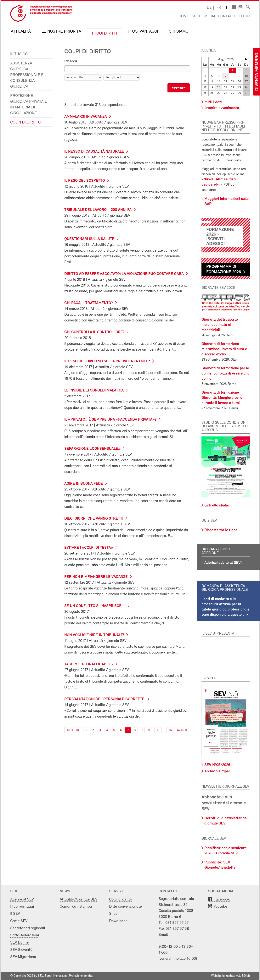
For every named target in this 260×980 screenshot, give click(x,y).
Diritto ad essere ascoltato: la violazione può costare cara (124, 274)
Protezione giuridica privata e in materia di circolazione (28, 104)
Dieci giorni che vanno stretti (94, 519)
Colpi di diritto (25, 122)
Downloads (118, 921)
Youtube (220, 907)
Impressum (60, 976)
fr (219, 8)
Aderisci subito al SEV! (223, 563)
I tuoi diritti (104, 34)
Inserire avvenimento (222, 108)
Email (163, 935)
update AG (233, 976)
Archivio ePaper (217, 771)
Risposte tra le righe (221, 530)
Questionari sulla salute (89, 239)
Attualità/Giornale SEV (79, 899)
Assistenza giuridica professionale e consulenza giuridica (27, 75)
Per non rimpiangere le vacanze (96, 577)
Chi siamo (179, 32)
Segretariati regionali (28, 928)
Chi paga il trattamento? (89, 303)
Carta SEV (19, 921)
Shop (197, 16)
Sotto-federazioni (25, 935)
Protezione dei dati (81, 976)
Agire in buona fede (84, 484)
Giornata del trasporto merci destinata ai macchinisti (220, 325)
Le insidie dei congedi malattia (94, 391)
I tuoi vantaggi (143, 32)
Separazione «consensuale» (92, 449)
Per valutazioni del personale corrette (105, 699)
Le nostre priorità (61, 32)
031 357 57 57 (177, 923)
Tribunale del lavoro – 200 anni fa (98, 210)
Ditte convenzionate (125, 907)
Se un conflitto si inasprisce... (95, 606)
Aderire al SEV (22, 899)
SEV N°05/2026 (217, 765)
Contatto (227, 16)
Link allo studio (217, 506)
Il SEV (15, 914)
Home (184, 16)
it (228, 8)
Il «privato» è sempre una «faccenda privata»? (110, 420)
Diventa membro (257, 72)
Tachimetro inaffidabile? (89, 664)
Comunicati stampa (76, 907)
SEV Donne (19, 942)
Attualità (21, 32)
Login (245, 16)
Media (210, 16)
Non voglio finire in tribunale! (94, 635)
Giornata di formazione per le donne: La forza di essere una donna (226, 373)
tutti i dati (213, 102)
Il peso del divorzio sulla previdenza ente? (107, 361)
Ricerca (71, 61)
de (209, 8)
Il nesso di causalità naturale (94, 152)
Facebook (222, 899)
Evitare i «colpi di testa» (89, 548)
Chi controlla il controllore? (94, 332)
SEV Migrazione (23, 957)
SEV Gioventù (21, 950)
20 (219, 88)
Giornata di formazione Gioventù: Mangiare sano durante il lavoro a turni (222, 398)
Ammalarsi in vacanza (86, 117)
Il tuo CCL (20, 54)
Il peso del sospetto (85, 181)
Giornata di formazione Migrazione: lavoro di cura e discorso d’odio (224, 349)
